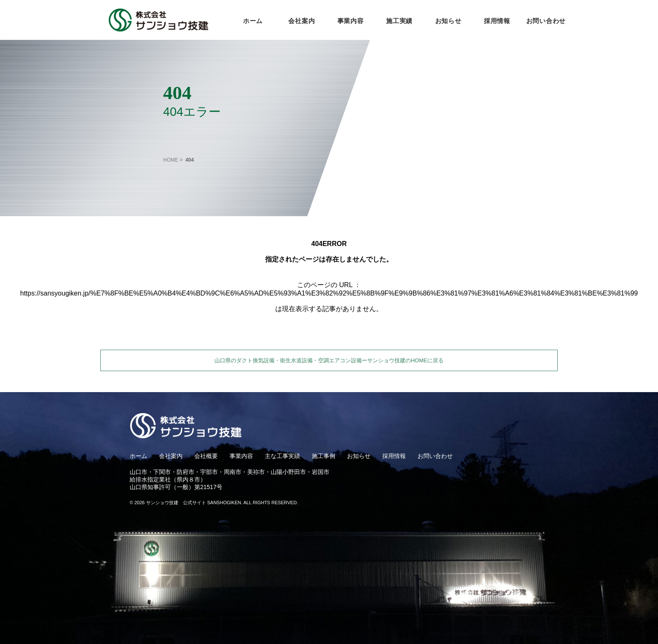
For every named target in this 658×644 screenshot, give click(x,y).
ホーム (253, 21)
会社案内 (302, 21)
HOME (171, 160)
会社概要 (206, 456)
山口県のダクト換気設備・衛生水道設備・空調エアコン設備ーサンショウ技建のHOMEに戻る (329, 360)
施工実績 (399, 21)
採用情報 (497, 21)
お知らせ (448, 21)
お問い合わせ (546, 21)
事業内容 (351, 21)
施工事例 (324, 456)
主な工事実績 (282, 456)
